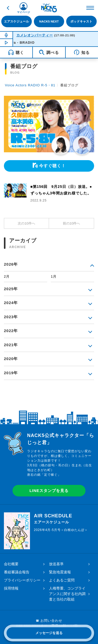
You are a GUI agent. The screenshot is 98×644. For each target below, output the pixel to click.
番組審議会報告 (17, 572)
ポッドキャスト (81, 21)
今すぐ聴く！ (52, 166)
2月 (7, 276)
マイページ (23, 12)
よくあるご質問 (62, 580)
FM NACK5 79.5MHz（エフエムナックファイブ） (49, 8)
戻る (8, 8)
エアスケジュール (16, 21)
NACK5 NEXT (49, 21)
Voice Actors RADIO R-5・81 (30, 85)
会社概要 (11, 564)
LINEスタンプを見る (49, 491)
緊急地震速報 (60, 572)
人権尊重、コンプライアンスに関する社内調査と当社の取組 (67, 594)
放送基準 (56, 564)
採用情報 (11, 588)
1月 (54, 276)
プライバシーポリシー (22, 580)
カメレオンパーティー (35, 35)
